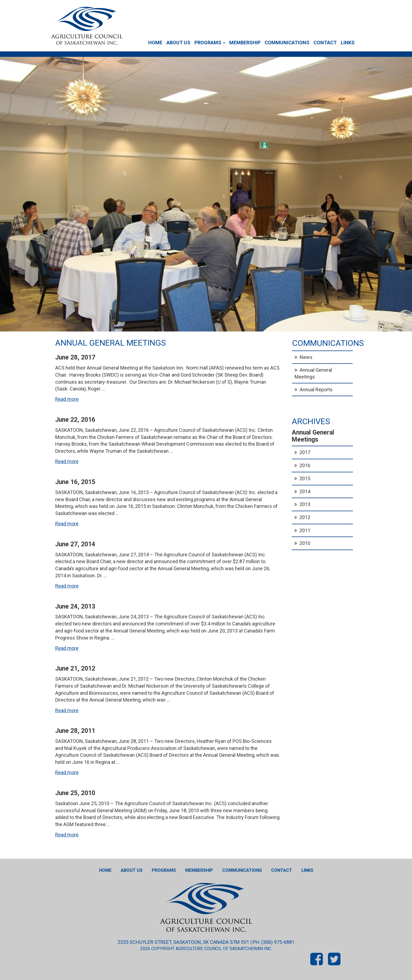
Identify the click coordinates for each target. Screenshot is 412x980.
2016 (305, 465)
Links (348, 43)
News (306, 357)
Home (155, 43)
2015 (305, 478)
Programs (210, 43)
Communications (287, 43)
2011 (305, 530)
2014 (305, 491)
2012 (305, 517)
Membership (245, 43)
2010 (305, 543)
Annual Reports (316, 390)
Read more (67, 399)
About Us (178, 43)
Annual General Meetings (313, 373)
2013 (305, 504)
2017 (305, 452)
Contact (325, 43)
